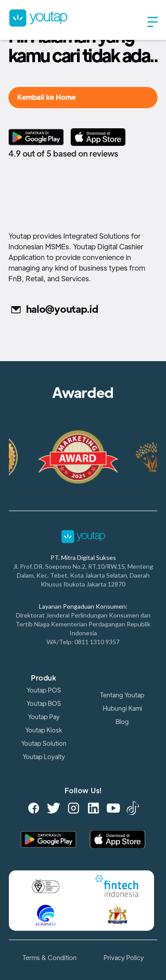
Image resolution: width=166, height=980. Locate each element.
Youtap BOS (44, 704)
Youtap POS (44, 690)
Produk (44, 678)
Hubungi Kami (122, 708)
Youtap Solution (44, 744)
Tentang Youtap (122, 695)
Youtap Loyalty (44, 757)
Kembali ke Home (46, 98)
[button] (153, 22)
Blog (122, 722)
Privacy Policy (124, 958)
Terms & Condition (50, 958)
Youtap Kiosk (44, 730)
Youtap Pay (44, 717)
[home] (74, 18)
